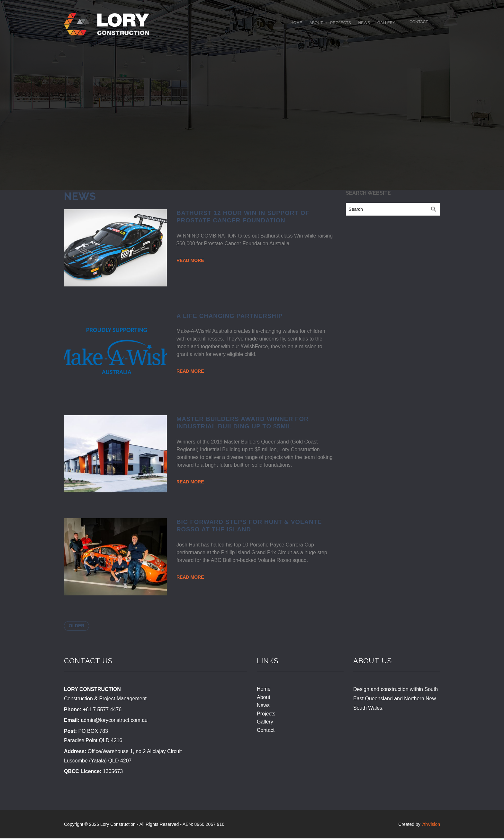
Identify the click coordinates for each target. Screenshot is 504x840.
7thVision (431, 826)
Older (78, 626)
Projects (310, 25)
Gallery (369, 25)
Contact (416, 24)
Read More (190, 260)
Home (253, 25)
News (340, 25)
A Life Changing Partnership (230, 316)
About (279, 25)
